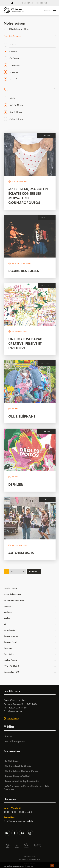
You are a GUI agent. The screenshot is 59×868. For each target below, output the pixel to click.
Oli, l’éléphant (22, 416)
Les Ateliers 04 (10, 630)
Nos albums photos (15, 741)
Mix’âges (7, 606)
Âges (6, 90)
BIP (5, 624)
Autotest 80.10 (21, 553)
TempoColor (9, 654)
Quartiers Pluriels (10, 642)
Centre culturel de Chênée (18, 766)
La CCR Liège (12, 761)
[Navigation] (47, 10)
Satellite (7, 618)
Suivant (34, 571)
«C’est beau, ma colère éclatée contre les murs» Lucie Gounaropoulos (28, 196)
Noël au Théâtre (10, 660)
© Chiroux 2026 (29, 856)
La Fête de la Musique (12, 594)
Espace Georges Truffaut (18, 776)
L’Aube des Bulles (24, 271)
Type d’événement (12, 36)
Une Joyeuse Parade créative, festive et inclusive (26, 344)
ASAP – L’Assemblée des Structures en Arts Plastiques (26, 788)
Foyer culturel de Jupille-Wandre (22, 781)
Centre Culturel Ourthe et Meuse (22, 771)
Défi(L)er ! (16, 485)
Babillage (8, 612)
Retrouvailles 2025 (11, 672)
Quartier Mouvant (11, 636)
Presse (8, 736)
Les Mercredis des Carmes (14, 600)
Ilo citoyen (8, 648)
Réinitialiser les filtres (17, 29)
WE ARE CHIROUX (11, 666)
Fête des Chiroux (10, 588)
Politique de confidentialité (29, 860)
